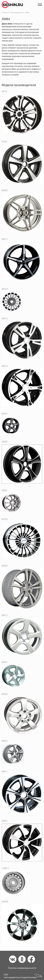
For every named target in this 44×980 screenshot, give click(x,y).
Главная (5, 13)
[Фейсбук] (31, 959)
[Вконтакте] (14, 959)
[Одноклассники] (23, 959)
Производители (17, 13)
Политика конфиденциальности (22, 968)
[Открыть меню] (40, 5)
